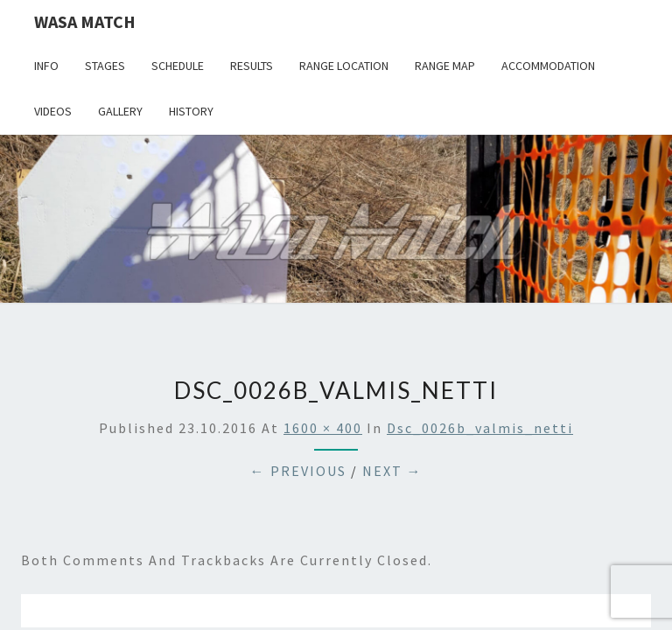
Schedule (178, 66)
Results (252, 66)
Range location (344, 66)
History (191, 111)
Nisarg (504, 546)
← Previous (298, 336)
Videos (53, 111)
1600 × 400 (323, 293)
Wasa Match (85, 21)
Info (46, 66)
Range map (445, 66)
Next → (392, 336)
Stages (105, 66)
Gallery (120, 111)
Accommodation (548, 66)
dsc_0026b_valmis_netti (480, 293)
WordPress (378, 546)
